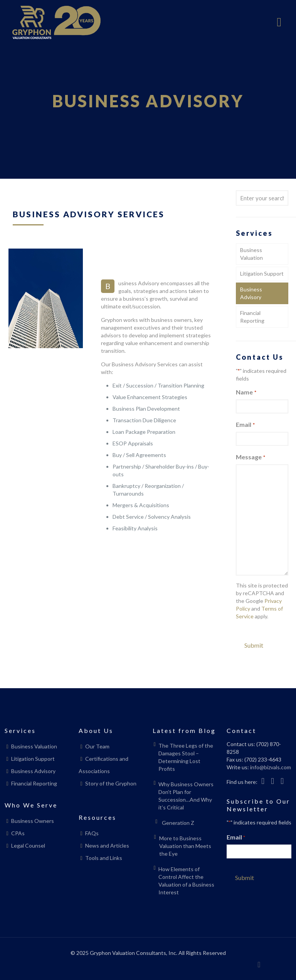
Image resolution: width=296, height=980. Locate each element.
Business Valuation (251, 254)
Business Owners (33, 821)
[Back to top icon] (259, 964)
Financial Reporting (252, 317)
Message (250, 457)
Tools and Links (104, 858)
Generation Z (178, 823)
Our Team (97, 746)
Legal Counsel (28, 845)
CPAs (18, 833)
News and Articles (107, 845)
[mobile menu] (279, 22)
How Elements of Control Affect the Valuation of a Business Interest (186, 881)
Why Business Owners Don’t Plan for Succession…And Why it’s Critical (186, 796)
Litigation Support (262, 273)
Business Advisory (251, 293)
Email (245, 425)
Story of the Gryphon (111, 783)
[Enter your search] (262, 198)
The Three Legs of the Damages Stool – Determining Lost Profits (186, 757)
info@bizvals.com (271, 767)
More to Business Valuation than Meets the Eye (185, 846)
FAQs (92, 833)
